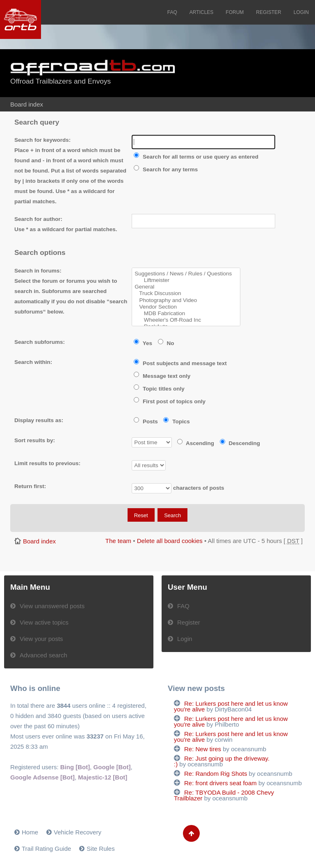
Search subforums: (40, 342)
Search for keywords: (42, 140)
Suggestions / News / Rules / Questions (186, 274)
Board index (27, 104)
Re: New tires (203, 749)
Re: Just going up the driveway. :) (222, 761)
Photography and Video (186, 300)
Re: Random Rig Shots (216, 774)
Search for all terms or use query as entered (196, 157)
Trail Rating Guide (46, 849)
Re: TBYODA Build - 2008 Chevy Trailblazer (224, 795)
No (166, 343)
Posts (146, 422)
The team (118, 541)
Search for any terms (166, 169)
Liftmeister (186, 280)
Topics (176, 422)
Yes (143, 343)
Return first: (30, 486)
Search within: (33, 362)
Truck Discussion (186, 293)
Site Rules (100, 849)
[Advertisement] (255, 74)
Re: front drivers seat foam (220, 783)
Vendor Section (186, 307)
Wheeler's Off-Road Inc (186, 320)
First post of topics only (170, 401)
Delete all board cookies (170, 541)
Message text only (162, 376)
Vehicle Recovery (78, 832)
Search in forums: (38, 271)
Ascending (196, 443)
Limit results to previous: (47, 463)
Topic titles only (159, 389)
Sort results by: (35, 440)
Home (30, 832)
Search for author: (38, 219)
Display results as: (39, 420)
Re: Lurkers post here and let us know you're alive (231, 706)
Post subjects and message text (180, 363)
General (186, 287)
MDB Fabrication (186, 314)
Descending (240, 443)
